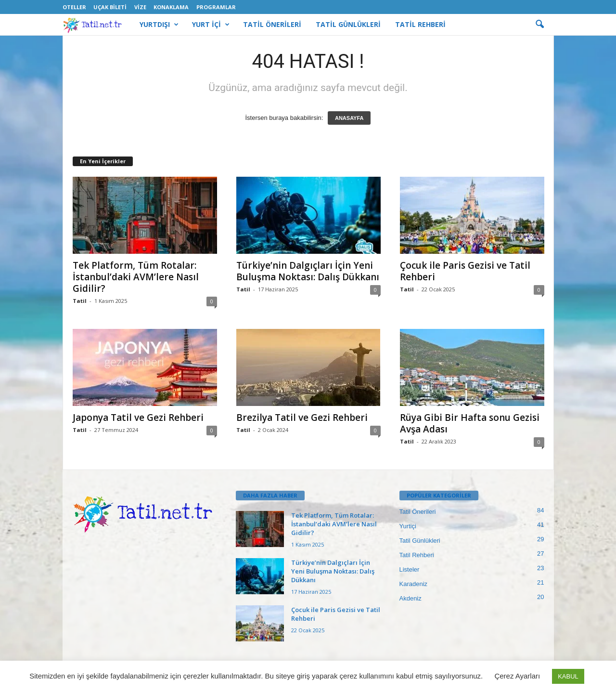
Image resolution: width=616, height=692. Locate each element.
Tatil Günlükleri (420, 541)
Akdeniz (411, 598)
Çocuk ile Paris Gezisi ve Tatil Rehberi (465, 271)
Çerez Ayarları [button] (517, 676)
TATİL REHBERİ (420, 24)
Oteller (74, 7)
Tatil (80, 301)
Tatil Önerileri (418, 512)
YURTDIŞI (159, 25)
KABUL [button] (568, 676)
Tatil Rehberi (417, 555)
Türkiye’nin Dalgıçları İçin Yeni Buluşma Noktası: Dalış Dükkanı (308, 271)
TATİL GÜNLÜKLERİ (348, 24)
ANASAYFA (349, 118)
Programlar (216, 7)
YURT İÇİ (211, 25)
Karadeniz (414, 584)
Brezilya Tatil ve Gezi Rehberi (302, 418)
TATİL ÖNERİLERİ (272, 24)
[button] (539, 25)
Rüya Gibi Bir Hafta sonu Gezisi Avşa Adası (470, 423)
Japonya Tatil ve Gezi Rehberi (138, 418)
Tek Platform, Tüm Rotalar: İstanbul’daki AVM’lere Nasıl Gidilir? (136, 277)
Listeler (410, 569)
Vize (140, 7)
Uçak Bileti (110, 7)
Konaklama (171, 7)
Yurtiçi (408, 526)
